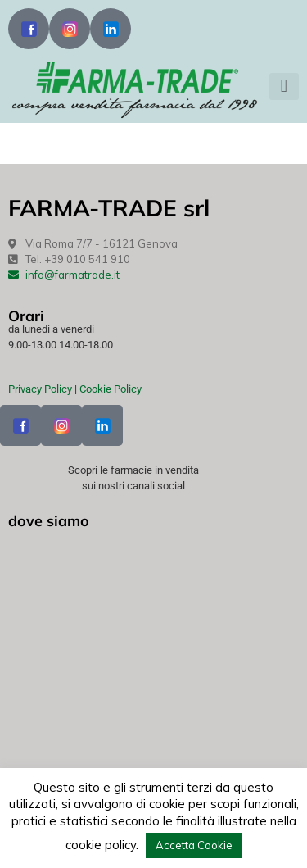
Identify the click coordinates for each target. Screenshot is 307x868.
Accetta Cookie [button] (194, 845)
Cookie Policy (111, 389)
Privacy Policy (40, 389)
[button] (284, 86)
